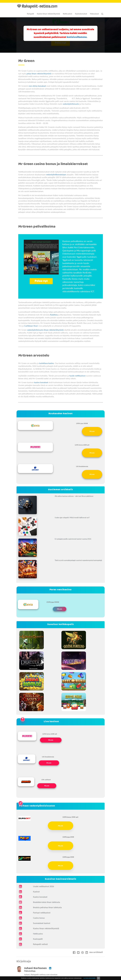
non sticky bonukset (37, 86)
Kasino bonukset (40, 897)
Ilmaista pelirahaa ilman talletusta (47, 907)
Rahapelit (30, 14)
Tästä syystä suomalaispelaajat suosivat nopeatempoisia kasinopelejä (78, 560)
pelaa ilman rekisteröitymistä (39, 74)
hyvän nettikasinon (77, 376)
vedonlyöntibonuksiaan (56, 174)
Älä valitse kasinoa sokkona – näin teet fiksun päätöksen (74, 496)
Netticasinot (67, 14)
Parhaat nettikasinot (42, 913)
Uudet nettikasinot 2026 (43, 886)
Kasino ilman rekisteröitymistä (46, 928)
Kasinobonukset (81, 14)
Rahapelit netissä (40, 944)
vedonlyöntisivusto (71, 104)
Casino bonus (39, 918)
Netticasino (38, 934)
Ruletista (54, 315)
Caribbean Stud (31, 326)
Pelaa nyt (41, 281)
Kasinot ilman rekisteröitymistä (48, 14)
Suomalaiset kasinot (42, 923)
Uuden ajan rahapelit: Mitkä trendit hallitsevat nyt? (72, 518)
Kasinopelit (38, 939)
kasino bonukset (41, 382)
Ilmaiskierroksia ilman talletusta (46, 902)
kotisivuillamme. (77, 37)
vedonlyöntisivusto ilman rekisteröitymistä (45, 330)
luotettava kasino (46, 363)
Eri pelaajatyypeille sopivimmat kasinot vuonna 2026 (73, 539)
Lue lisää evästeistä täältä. (89, 978)
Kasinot (36, 892)
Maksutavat (94, 14)
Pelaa (92, 431)
